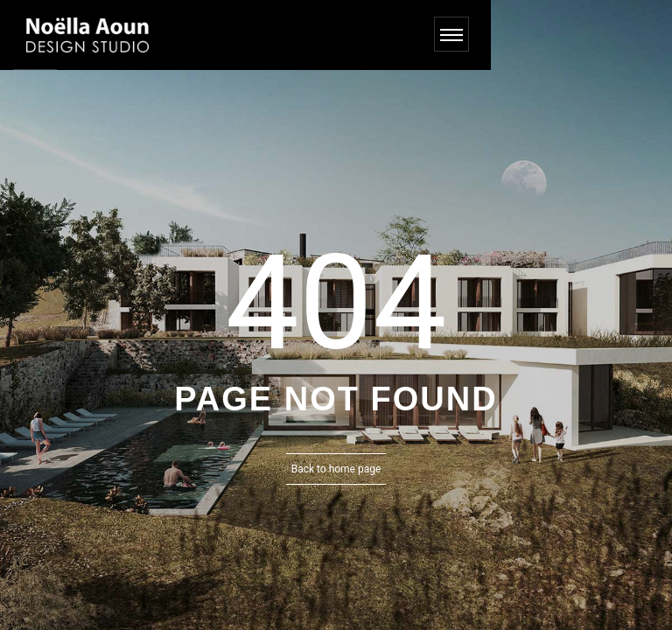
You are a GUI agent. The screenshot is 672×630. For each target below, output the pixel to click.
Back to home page (336, 469)
